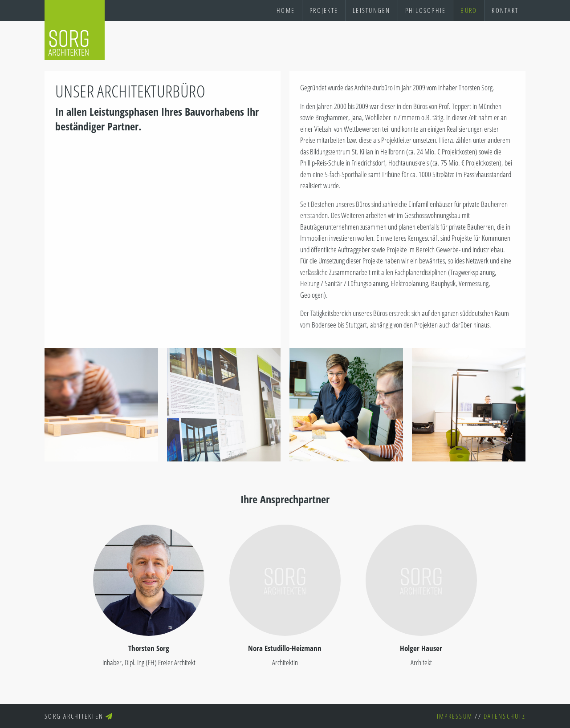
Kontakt (505, 10)
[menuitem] (286, 10)
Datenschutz (505, 716)
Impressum (455, 716)
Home (286, 10)
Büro (469, 10)
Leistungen (372, 10)
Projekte (324, 10)
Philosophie (426, 10)
